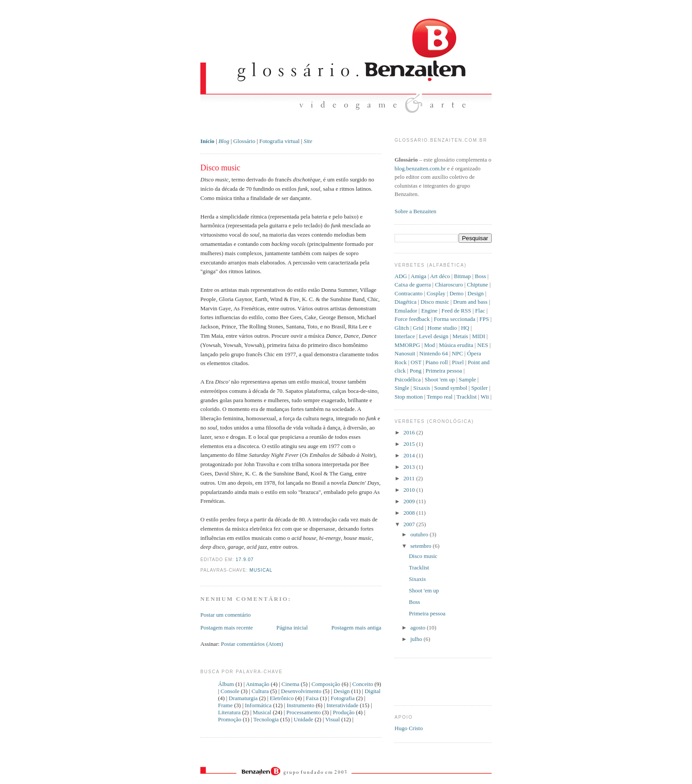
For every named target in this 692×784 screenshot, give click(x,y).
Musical (261, 570)
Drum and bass (470, 302)
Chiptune (478, 285)
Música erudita (456, 345)
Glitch (402, 328)
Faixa (312, 698)
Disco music (220, 168)
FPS (484, 319)
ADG (401, 276)
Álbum (226, 684)
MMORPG (407, 345)
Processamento (304, 712)
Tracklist (466, 397)
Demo (456, 293)
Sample (468, 379)
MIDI (479, 336)
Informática (258, 705)
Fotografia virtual (280, 141)
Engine (429, 311)
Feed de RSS (456, 311)
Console (230, 691)
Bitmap (463, 276)
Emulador (406, 311)
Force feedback (412, 319)
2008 (410, 513)
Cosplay (436, 293)
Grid (418, 328)
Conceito (363, 684)
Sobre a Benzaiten (416, 211)
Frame (225, 705)
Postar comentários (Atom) (252, 644)
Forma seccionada (455, 319)
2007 (410, 524)
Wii (485, 397)
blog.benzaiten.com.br (420, 168)
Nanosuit (405, 353)
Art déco (440, 276)
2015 (410, 444)
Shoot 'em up (440, 379)
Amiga (419, 276)
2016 (410, 432)
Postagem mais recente (227, 628)
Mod (430, 345)
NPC (457, 353)
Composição (326, 684)
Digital (372, 691)
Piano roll (437, 362)
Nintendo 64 (434, 353)
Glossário (244, 141)
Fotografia (342, 698)
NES (483, 345)
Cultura (260, 691)
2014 (410, 455)
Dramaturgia (243, 698)
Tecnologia (266, 719)
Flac (480, 311)
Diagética (406, 302)
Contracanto (409, 293)
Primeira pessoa (444, 371)
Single (402, 388)
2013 (410, 467)
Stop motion (409, 397)
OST (416, 362)
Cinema (290, 684)
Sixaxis (421, 388)
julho (417, 639)
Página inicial (292, 628)
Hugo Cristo (409, 728)
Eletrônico (282, 698)
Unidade (304, 719)
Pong (416, 371)
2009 (410, 501)
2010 (410, 490)
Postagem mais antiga (356, 628)
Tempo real (440, 397)
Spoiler (480, 388)
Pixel (458, 362)
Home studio (442, 328)
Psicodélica (408, 379)
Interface (405, 336)
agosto (419, 628)
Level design (434, 336)
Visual (333, 719)
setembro (422, 546)
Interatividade (342, 705)
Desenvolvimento (301, 691)
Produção (344, 712)
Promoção (230, 719)
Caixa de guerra (413, 285)
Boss (480, 276)
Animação (258, 684)
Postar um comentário (226, 615)
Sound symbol (451, 388)
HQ (465, 328)
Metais (460, 336)
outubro (420, 534)
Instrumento (300, 705)
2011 (410, 478)
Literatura (229, 712)
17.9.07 (245, 560)
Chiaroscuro (449, 285)
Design (342, 691)
